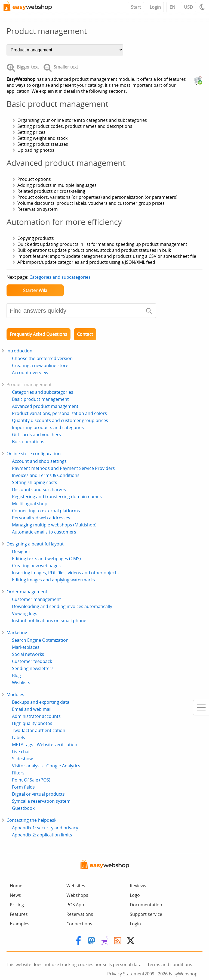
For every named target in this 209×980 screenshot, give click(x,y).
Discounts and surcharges (39, 489)
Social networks (28, 654)
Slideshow (22, 759)
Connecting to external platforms (46, 511)
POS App (75, 905)
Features (19, 914)
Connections (79, 924)
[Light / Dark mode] (203, 7)
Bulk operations (28, 442)
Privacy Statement (126, 974)
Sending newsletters (33, 668)
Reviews (138, 886)
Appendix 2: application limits (42, 835)
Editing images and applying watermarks (53, 580)
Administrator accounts (36, 716)
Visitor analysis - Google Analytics (46, 766)
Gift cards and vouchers (36, 435)
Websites (76, 886)
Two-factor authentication (39, 730)
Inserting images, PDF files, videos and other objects (65, 573)
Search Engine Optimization (40, 640)
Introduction (19, 351)
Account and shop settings (39, 461)
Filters (18, 773)
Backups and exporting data (41, 702)
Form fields (23, 787)
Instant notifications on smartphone (49, 621)
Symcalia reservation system (41, 801)
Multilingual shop (30, 504)
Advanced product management (45, 406)
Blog (16, 675)
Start (136, 7)
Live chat (21, 752)
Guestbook (23, 808)
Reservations (80, 914)
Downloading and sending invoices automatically (62, 606)
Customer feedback (32, 661)
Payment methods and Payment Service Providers (63, 468)
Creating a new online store (40, 365)
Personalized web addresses (41, 518)
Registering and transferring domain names (57, 497)
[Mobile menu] (201, 708)
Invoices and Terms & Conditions (46, 475)
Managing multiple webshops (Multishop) (54, 525)
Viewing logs (25, 613)
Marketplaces (26, 647)
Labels (19, 737)
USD (188, 7)
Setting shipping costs (35, 482)
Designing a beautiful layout (35, 544)
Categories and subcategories (60, 277)
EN (172, 7)
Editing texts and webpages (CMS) (46, 559)
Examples (20, 924)
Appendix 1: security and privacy (45, 828)
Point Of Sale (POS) (31, 780)
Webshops (77, 895)
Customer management (36, 599)
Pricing (17, 905)
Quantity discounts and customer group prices (60, 420)
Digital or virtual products (38, 794)
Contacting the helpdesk (31, 820)
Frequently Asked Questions (39, 334)
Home (16, 886)
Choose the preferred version (42, 358)
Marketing (17, 632)
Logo (135, 895)
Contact (85, 334)
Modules (15, 694)
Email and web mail (32, 709)
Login (155, 7)
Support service (146, 914)
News (15, 895)
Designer (21, 551)
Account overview (30, 373)
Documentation (146, 905)
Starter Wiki (35, 290)
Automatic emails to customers (44, 532)
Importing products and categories (48, 427)
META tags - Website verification (45, 745)
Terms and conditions (170, 965)
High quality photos (32, 723)
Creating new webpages (36, 566)
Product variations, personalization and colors (59, 413)
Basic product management (40, 399)
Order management (27, 592)
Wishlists (21, 683)
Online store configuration (34, 454)
